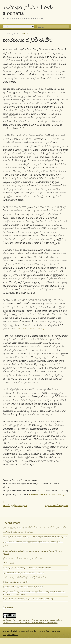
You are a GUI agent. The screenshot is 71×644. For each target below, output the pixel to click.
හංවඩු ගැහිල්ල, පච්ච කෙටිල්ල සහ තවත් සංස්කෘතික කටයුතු (27, 568)
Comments (25, 34)
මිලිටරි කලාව (8, 563)
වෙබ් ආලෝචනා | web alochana (28, 10)
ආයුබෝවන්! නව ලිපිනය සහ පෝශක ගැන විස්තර (23, 587)
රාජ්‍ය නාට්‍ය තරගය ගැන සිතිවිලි (16, 582)
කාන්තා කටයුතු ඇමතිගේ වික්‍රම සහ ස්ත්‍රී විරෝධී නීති (24, 577)
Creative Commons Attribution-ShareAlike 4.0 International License (30, 623)
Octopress (48, 631)
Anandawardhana (39, 620)
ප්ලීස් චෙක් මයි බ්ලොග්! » (57, 506)
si (47, 494)
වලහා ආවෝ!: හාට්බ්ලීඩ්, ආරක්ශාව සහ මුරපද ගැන (24, 573)
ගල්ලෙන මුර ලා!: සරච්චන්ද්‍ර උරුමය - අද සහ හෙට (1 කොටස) (28, 599)
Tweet (6, 502)
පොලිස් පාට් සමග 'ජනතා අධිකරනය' (18, 532)
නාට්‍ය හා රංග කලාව (58, 494)
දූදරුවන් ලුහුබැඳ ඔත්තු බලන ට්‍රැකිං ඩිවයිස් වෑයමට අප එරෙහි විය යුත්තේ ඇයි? (34, 527)
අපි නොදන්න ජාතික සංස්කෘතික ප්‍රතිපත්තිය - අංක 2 (24, 558)
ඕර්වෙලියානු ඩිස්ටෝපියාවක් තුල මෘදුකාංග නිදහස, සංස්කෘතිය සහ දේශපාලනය (35, 537)
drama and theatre (37, 494)
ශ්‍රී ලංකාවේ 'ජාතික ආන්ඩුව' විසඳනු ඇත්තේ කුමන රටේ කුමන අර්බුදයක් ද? (33, 542)
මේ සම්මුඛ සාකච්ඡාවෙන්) (30, 329)
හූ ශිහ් (5, 546)
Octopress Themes (10, 635)
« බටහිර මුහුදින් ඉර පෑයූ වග (15, 506)
